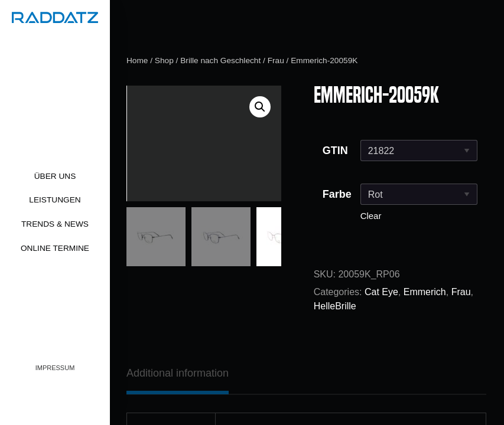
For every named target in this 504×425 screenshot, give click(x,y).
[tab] (178, 373)
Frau (276, 61)
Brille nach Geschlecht (220, 61)
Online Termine (55, 248)
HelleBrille (335, 306)
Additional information (178, 373)
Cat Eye (381, 292)
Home (137, 61)
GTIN (335, 151)
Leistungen (55, 200)
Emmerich (425, 292)
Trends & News (55, 224)
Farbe (337, 194)
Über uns (55, 176)
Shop (164, 61)
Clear (371, 216)
